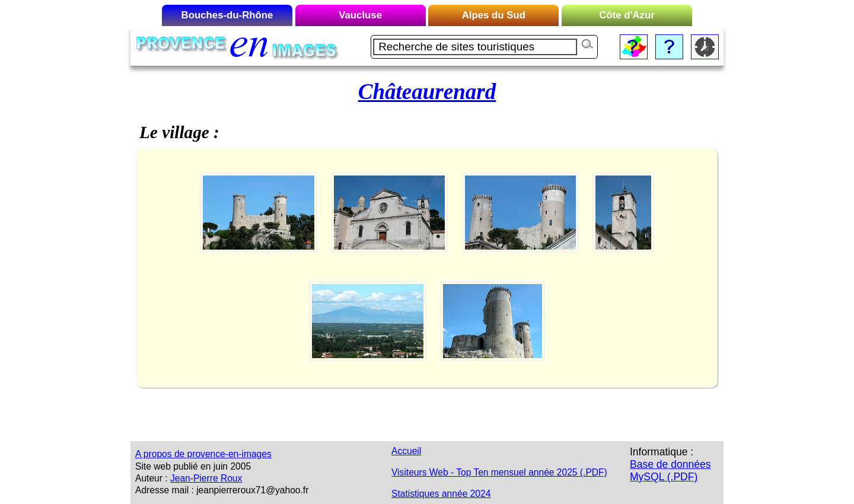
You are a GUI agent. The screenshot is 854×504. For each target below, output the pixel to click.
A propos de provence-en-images (203, 454)
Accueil (406, 451)
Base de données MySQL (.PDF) (670, 470)
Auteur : (152, 478)
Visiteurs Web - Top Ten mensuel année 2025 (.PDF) (499, 472)
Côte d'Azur (627, 15)
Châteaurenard (427, 92)
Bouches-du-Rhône (227, 15)
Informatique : (662, 452)
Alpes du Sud (494, 15)
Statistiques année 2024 (441, 494)
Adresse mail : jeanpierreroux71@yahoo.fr (222, 490)
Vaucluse (360, 15)
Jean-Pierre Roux (206, 478)
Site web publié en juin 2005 (193, 466)
